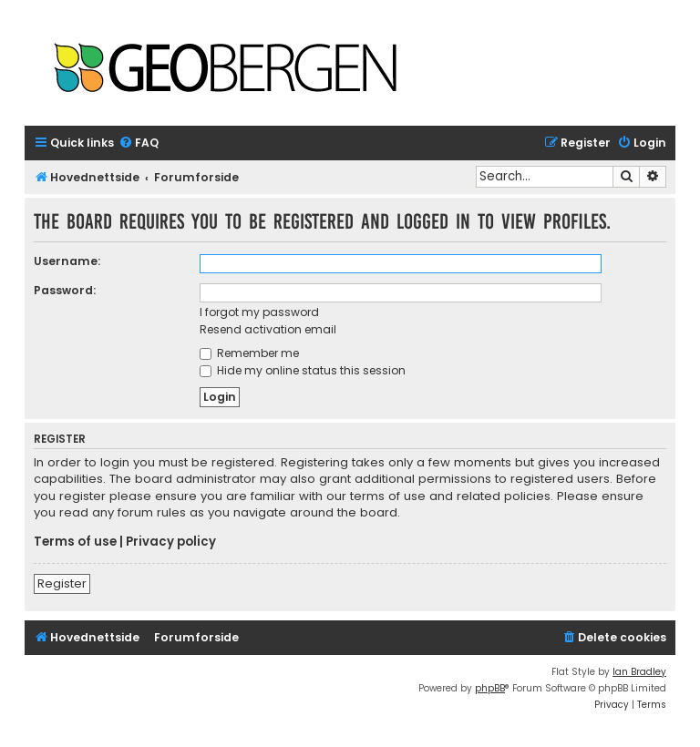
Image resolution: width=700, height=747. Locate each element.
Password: (65, 290)
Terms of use (75, 542)
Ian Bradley (639, 672)
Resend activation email (268, 329)
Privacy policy (171, 542)
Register (62, 583)
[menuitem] (139, 143)
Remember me (249, 353)
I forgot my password (259, 312)
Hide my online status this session (303, 370)
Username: (67, 261)
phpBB (490, 688)
